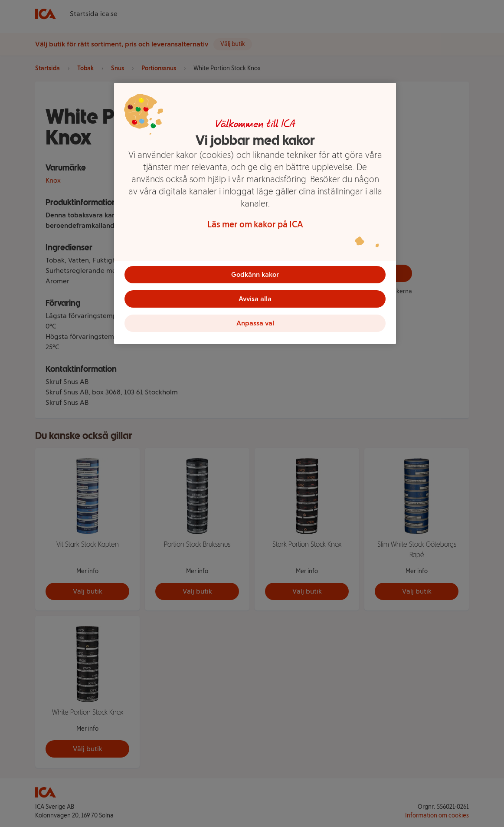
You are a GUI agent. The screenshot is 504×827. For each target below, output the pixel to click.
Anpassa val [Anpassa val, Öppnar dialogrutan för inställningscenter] (255, 323)
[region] (255, 213)
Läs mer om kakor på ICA (255, 224)
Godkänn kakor (255, 274)
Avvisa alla (255, 299)
